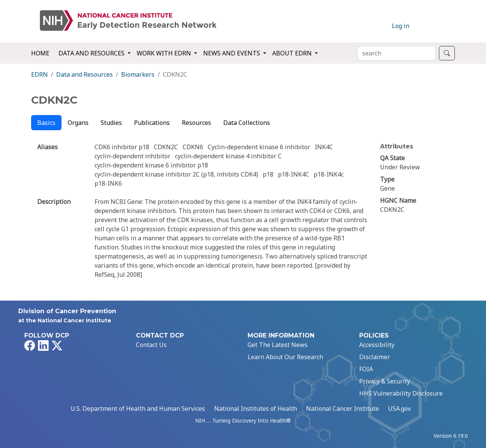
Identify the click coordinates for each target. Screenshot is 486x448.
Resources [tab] (196, 123)
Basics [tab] (46, 123)
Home (40, 53)
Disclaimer (375, 357)
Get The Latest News (278, 345)
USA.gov (399, 409)
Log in (401, 26)
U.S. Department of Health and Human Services (138, 409)
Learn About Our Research (285, 357)
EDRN (39, 74)
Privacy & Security (385, 381)
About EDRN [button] (293, 53)
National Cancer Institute (342, 409)
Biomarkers (138, 74)
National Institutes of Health (256, 409)
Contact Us (151, 345)
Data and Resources (84, 74)
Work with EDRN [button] (165, 53)
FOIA (366, 369)
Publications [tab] (152, 123)
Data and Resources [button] (92, 53)
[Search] (397, 53)
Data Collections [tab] (247, 123)
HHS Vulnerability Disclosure (401, 393)
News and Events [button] (232, 53)
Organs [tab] (78, 123)
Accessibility (377, 345)
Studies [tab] (111, 123)
